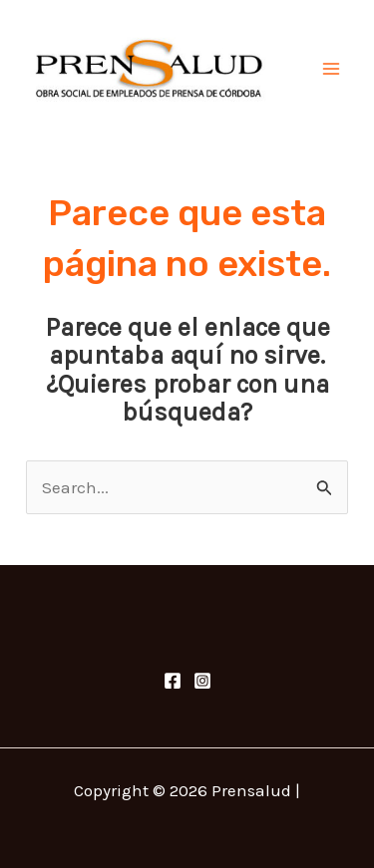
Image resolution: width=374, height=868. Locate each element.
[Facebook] (173, 681)
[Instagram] (202, 681)
